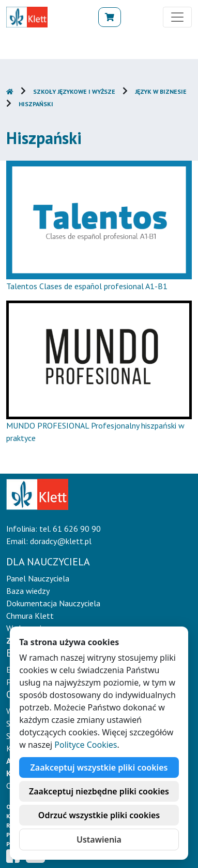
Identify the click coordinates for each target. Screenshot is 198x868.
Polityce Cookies (86, 745)
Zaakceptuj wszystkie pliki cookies (99, 767)
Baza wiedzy (28, 591)
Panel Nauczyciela (38, 578)
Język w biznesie (161, 91)
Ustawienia (99, 839)
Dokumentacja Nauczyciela (53, 603)
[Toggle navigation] (177, 17)
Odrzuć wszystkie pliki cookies (99, 815)
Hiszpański (36, 104)
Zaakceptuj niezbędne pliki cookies (99, 791)
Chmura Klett (30, 616)
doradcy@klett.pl (61, 541)
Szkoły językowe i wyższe (74, 91)
